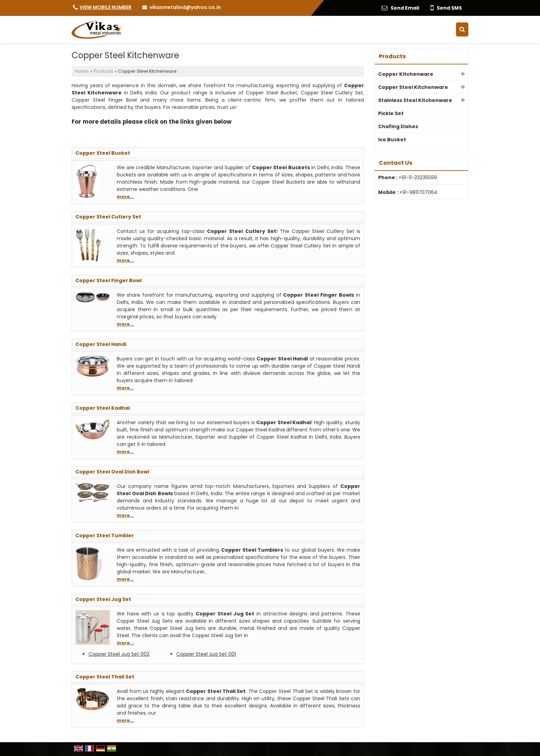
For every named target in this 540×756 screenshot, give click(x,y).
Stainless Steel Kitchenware (415, 100)
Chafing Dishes (398, 126)
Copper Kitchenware (406, 74)
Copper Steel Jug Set (103, 599)
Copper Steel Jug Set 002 (119, 654)
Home (82, 71)
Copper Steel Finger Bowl (108, 280)
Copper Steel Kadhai (103, 408)
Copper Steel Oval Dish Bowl (112, 472)
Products (103, 71)
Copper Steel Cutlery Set (108, 217)
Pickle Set (391, 113)
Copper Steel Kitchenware (413, 87)
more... (125, 197)
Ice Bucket (392, 140)
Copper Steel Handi (101, 344)
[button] (106, 7)
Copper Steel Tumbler (105, 535)
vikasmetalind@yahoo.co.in (185, 7)
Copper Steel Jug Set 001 (206, 654)
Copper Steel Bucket (103, 153)
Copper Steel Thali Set (105, 677)
